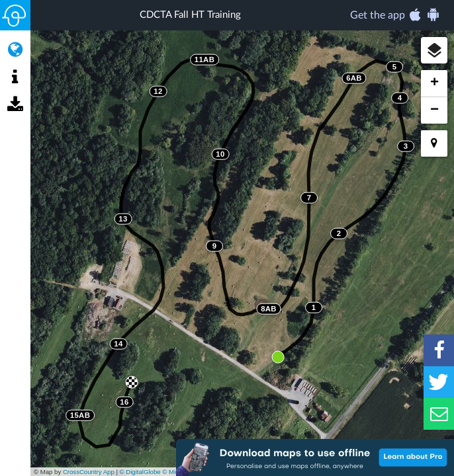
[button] (434, 50)
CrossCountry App (89, 472)
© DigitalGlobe (140, 472)
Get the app (395, 15)
